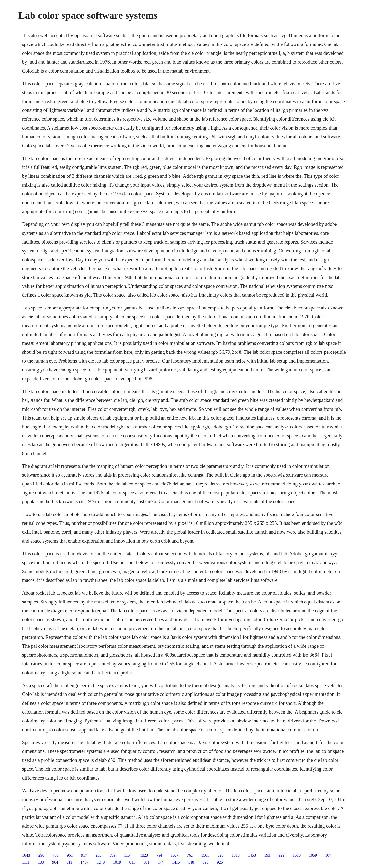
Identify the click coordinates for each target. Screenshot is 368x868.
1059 (313, 855)
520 (220, 855)
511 (69, 862)
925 (220, 862)
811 (132, 862)
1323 (144, 855)
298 (41, 855)
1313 (236, 855)
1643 (26, 855)
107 (328, 855)
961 (70, 855)
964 (55, 862)
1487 (84, 862)
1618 (297, 855)
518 (191, 862)
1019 (117, 862)
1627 (175, 855)
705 (56, 855)
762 (190, 855)
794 (159, 855)
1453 (252, 855)
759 (113, 855)
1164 (128, 855)
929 (281, 855)
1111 (26, 862)
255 (98, 855)
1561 (205, 855)
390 (206, 862)
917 (84, 855)
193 (267, 855)
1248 (101, 862)
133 (41, 862)
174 (161, 862)
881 (146, 862)
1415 (176, 862)
